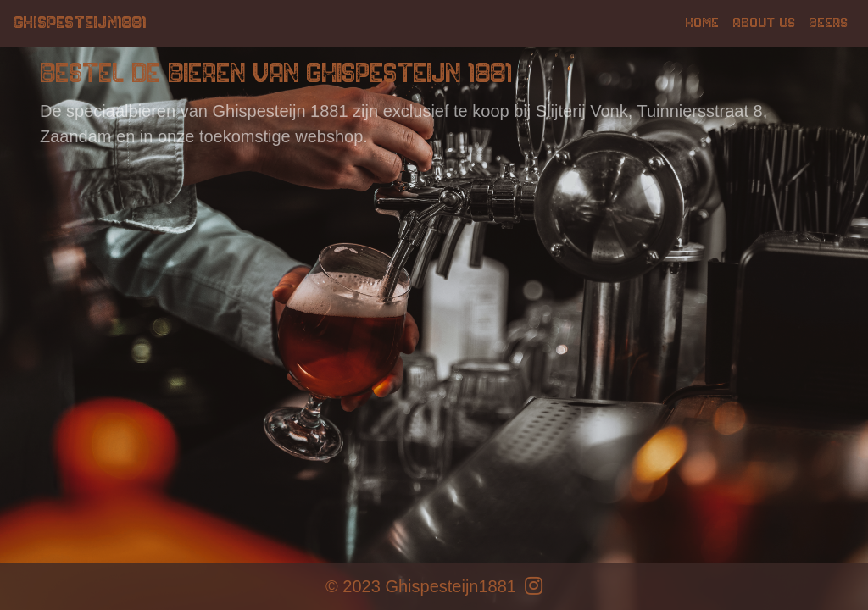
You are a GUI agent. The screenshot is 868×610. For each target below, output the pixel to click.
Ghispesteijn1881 (80, 24)
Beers (828, 24)
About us (764, 24)
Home (702, 24)
